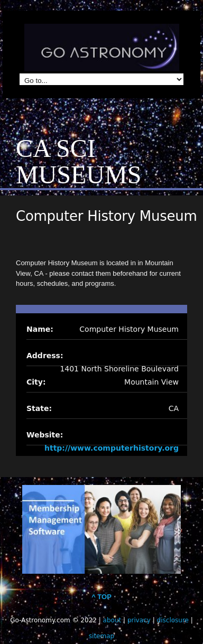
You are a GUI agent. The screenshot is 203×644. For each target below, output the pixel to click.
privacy (139, 620)
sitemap (101, 636)
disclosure (173, 620)
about (112, 620)
